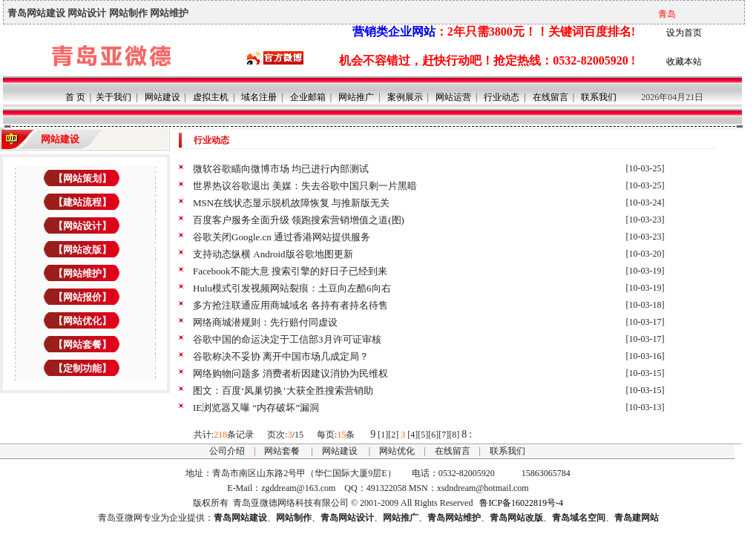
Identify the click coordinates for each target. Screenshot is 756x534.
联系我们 (599, 97)
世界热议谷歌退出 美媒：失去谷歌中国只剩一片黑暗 (305, 186)
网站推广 (356, 97)
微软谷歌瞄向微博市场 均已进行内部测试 (281, 169)
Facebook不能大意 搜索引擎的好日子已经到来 (290, 271)
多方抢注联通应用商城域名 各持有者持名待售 (290, 305)
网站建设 (162, 97)
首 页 (75, 97)
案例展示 (405, 97)
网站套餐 (282, 451)
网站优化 (397, 451)
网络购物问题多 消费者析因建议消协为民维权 (290, 373)
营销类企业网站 (394, 32)
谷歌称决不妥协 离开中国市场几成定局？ (281, 356)
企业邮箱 (308, 97)
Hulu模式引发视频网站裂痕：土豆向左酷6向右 (292, 288)
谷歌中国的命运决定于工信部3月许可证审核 (287, 339)
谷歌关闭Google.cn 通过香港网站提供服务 (282, 237)
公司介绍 (227, 451)
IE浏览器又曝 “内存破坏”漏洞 (256, 408)
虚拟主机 (211, 97)
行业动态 (502, 97)
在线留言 (550, 97)
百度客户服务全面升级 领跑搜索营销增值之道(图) (299, 220)
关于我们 (114, 97)
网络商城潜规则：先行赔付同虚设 (265, 322)
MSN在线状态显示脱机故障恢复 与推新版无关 (291, 203)
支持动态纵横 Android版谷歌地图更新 (273, 254)
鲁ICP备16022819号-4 (521, 503)
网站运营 (453, 97)
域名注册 (259, 97)
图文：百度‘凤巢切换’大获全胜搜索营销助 (283, 390)
